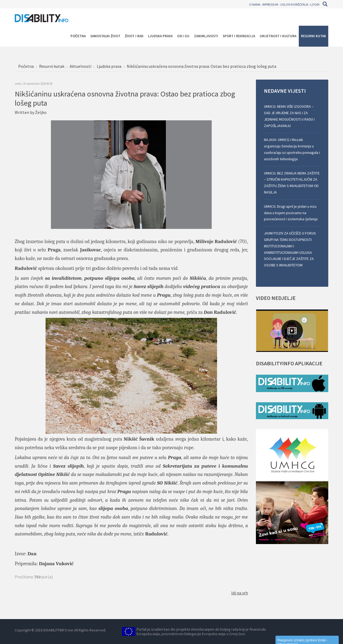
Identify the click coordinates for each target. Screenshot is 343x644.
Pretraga (325, 4)
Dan (32, 554)
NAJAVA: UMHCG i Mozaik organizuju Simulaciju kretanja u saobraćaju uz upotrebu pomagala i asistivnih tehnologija (292, 149)
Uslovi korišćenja (294, 4)
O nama (255, 4)
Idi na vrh (240, 593)
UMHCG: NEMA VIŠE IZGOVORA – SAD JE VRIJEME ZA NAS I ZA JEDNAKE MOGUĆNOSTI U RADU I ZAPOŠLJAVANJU (289, 116)
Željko (41, 112)
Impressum (270, 4)
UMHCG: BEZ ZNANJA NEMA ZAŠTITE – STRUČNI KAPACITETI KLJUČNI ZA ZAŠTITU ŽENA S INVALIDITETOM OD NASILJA (292, 183)
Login (315, 4)
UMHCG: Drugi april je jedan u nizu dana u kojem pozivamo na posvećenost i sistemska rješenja (291, 213)
